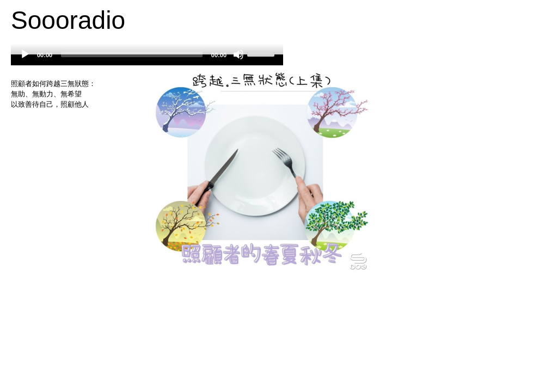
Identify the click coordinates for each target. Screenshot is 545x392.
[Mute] (238, 54)
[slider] (132, 54)
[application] (147, 60)
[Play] (25, 54)
